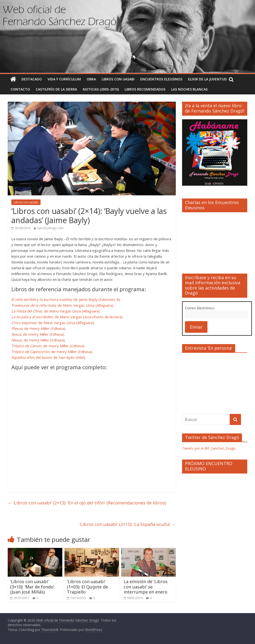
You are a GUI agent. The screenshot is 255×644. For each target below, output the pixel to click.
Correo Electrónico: (200, 308)
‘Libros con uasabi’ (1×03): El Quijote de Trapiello (87, 587)
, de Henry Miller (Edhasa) (38, 328)
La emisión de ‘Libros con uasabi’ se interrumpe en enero (146, 587)
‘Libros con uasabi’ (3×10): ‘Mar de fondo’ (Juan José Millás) (32, 587)
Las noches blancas (189, 89)
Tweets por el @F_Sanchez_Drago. (209, 448)
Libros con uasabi (118, 79)
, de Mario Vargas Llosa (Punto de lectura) (67, 317)
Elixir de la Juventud (207, 79)
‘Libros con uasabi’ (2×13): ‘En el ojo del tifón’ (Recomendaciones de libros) (87, 503)
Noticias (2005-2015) (101, 89)
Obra (91, 79)
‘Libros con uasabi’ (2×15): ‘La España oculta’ (128, 524)
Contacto (20, 89)
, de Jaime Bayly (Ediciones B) (66, 299)
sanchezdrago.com (50, 228)
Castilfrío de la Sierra (56, 89)
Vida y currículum (64, 79)
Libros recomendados (145, 89)
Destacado (32, 79)
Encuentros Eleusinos (161, 79)
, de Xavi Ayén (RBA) (48, 357)
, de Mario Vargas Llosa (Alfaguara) (62, 305)
